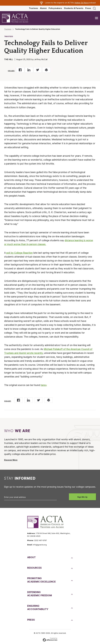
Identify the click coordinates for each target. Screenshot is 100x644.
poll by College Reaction (20, 253)
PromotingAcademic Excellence (41, 580)
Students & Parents (74, 8)
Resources (34, 568)
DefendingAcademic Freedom (40, 594)
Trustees (33, 8)
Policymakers (55, 8)
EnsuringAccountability (38, 607)
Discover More (11, 460)
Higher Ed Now (81, 3)
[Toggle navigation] (96, 18)
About (31, 557)
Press (88, 8)
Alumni (43, 8)
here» (44, 385)
